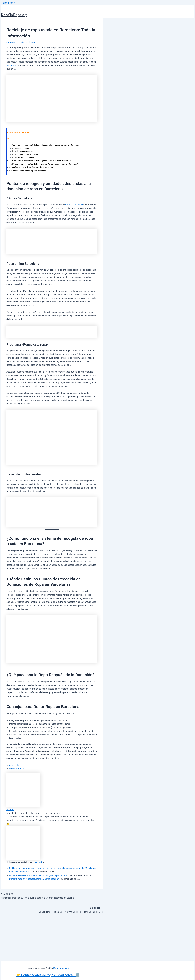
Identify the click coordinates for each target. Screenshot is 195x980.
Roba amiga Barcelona (24, 151)
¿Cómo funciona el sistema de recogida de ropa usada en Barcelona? (41, 161)
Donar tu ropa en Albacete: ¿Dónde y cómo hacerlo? (34, 879)
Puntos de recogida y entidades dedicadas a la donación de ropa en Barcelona (45, 145)
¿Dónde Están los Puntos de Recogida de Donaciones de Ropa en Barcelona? (45, 164)
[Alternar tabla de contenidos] (9, 139)
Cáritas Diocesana (74, 205)
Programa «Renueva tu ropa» (27, 154)
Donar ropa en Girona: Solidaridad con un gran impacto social (39, 875)
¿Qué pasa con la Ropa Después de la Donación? (32, 167)
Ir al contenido (8, 3)
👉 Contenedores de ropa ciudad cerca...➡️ (48, 975)
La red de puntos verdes (25, 157)
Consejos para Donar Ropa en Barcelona (29, 171)
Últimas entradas (17, 769)
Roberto (10, 810)
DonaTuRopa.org (14, 15)
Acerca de (14, 765)
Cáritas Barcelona (22, 148)
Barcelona (11, 65)
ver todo (39, 862)
